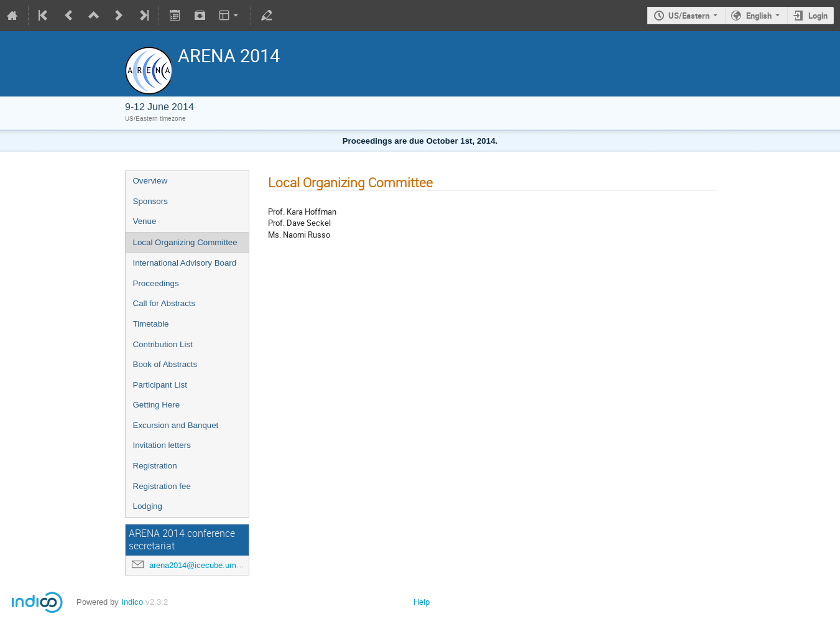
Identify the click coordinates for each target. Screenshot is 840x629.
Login (818, 16)
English (759, 16)
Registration (155, 466)
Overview (150, 181)
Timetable (151, 324)
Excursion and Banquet (176, 425)
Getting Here (157, 405)
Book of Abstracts (165, 364)
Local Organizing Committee (185, 242)
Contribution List (163, 344)
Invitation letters (162, 445)
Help (422, 602)
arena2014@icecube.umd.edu (203, 565)
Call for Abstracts (164, 303)
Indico (132, 602)
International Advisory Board (185, 263)
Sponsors (150, 201)
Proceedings (156, 283)
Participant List (160, 385)
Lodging (148, 506)
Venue (145, 221)
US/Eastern (689, 16)
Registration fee (162, 486)
